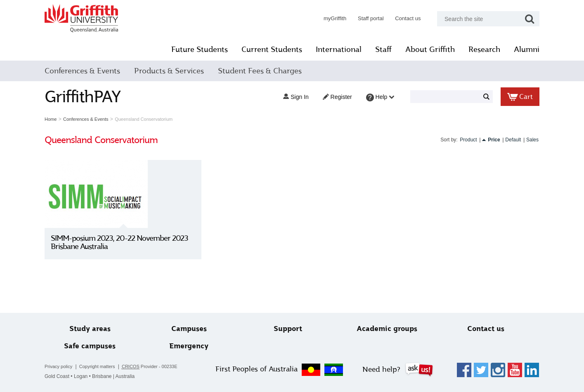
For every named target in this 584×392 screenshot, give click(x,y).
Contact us (402, 18)
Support (288, 329)
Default (507, 140)
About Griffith (424, 49)
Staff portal (365, 18)
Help (374, 97)
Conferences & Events (89, 71)
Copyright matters (103, 366)
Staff (378, 49)
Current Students (266, 49)
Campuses (192, 329)
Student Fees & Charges (266, 71)
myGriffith (329, 18)
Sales (526, 140)
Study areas (95, 329)
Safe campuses (95, 346)
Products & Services (175, 71)
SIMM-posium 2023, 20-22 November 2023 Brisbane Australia (125, 242)
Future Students (194, 49)
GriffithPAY (89, 97)
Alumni (521, 49)
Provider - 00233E (156, 367)
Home (57, 119)
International (333, 49)
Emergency (191, 346)
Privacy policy (65, 366)
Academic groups (384, 329)
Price (488, 140)
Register (331, 97)
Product (462, 140)
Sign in (290, 97)
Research (479, 49)
